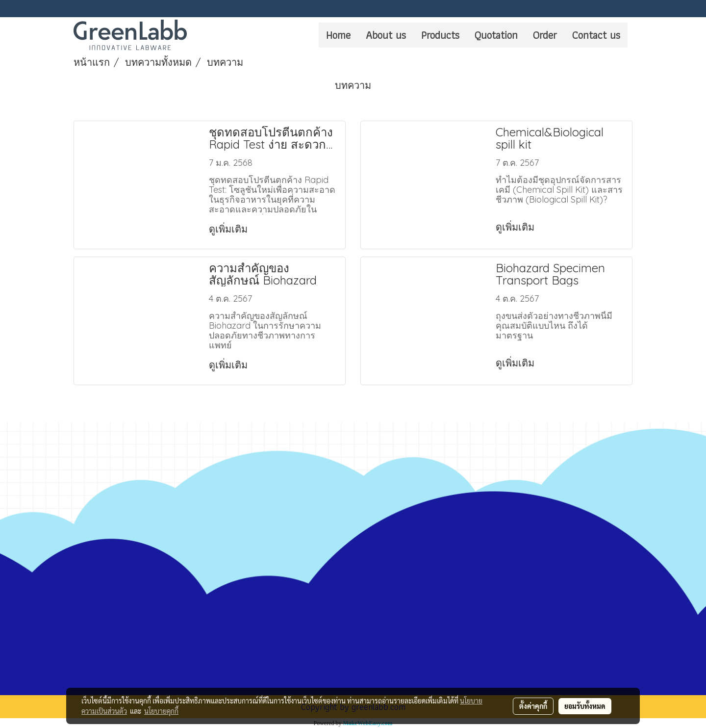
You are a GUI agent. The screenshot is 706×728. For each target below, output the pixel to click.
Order (545, 35)
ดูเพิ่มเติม (229, 229)
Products (440, 35)
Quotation (496, 35)
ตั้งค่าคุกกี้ (533, 706)
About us (386, 35)
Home (338, 35)
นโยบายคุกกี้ (161, 711)
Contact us (596, 35)
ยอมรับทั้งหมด (585, 706)
